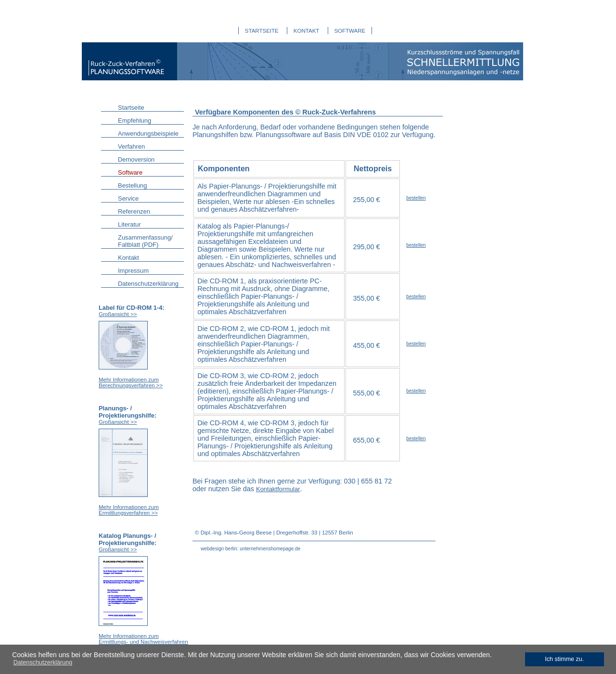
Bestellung (133, 185)
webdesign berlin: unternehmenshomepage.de (250, 549)
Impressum (133, 271)
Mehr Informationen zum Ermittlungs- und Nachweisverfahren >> (143, 642)
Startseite (131, 108)
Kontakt (128, 258)
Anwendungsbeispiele (148, 134)
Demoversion (136, 159)
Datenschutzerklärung (148, 284)
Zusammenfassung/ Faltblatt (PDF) (145, 241)
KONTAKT (307, 31)
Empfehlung (135, 121)
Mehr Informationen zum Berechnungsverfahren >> (131, 382)
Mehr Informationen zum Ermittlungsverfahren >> (129, 510)
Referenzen (134, 211)
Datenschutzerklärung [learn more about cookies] (43, 662)
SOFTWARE (350, 31)
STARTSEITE (262, 31)
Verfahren (131, 146)
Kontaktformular (278, 489)
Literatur (129, 224)
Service (128, 198)
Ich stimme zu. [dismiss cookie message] (564, 659)
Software (130, 172)
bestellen (416, 198)
